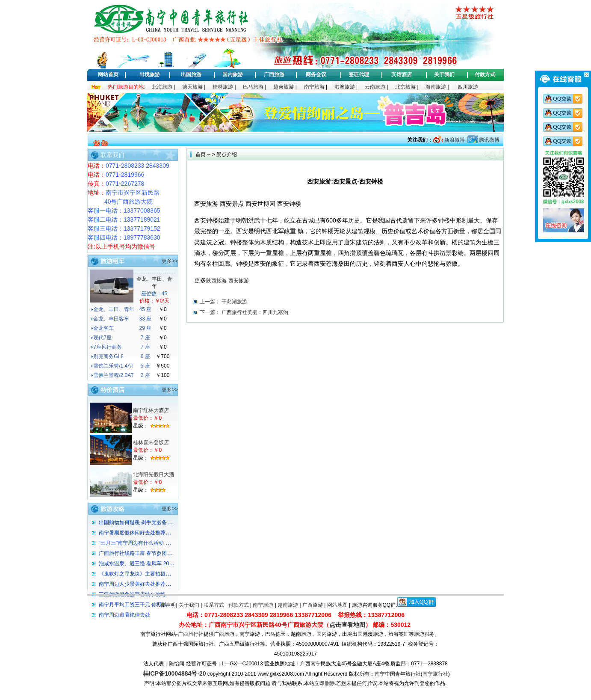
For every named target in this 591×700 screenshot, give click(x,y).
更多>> (170, 261)
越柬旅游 (284, 87)
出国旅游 (191, 74)
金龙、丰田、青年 (114, 309)
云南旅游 (375, 87)
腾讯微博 (489, 140)
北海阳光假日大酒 (154, 475)
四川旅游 (468, 87)
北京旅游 (405, 87)
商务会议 (316, 74)
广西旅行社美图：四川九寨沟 (255, 312)
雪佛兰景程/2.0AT (113, 375)
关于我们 (444, 74)
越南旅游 (288, 605)
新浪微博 (454, 140)
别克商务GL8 (108, 356)
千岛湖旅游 (234, 302)
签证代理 (359, 74)
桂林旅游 (223, 87)
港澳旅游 (345, 87)
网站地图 (337, 605)
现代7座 (102, 338)
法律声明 (165, 605)
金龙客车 (103, 328)
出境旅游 (150, 74)
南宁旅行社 (435, 674)
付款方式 (485, 74)
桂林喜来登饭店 (151, 442)
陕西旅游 (216, 281)
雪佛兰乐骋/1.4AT (113, 366)
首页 (201, 154)
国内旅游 (233, 74)
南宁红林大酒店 (151, 410)
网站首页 (108, 74)
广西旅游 (274, 74)
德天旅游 (192, 87)
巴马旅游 (253, 87)
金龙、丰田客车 (111, 319)
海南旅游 (436, 87)
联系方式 (214, 605)
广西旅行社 (191, 634)
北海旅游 (162, 87)
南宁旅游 (314, 87)
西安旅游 (239, 281)
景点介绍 (227, 154)
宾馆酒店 (402, 74)
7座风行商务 (108, 347)
